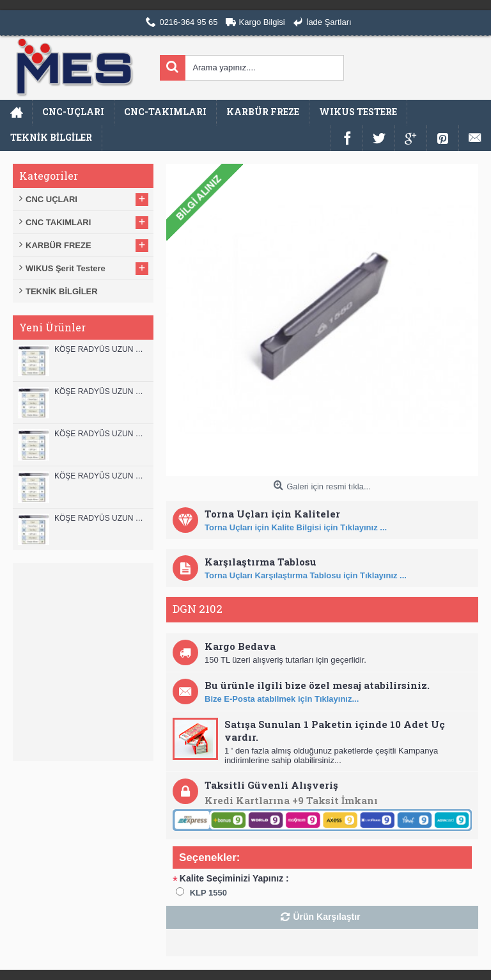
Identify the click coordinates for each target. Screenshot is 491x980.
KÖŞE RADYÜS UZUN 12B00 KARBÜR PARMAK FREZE (101, 349)
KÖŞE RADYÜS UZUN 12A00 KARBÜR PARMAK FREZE (101, 391)
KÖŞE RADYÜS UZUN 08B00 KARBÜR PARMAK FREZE (101, 518)
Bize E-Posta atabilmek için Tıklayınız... (282, 699)
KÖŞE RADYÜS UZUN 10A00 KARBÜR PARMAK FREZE (101, 476)
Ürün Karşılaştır (326, 917)
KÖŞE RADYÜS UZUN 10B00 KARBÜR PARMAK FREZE (101, 434)
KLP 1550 (208, 893)
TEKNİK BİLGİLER (62, 291)
